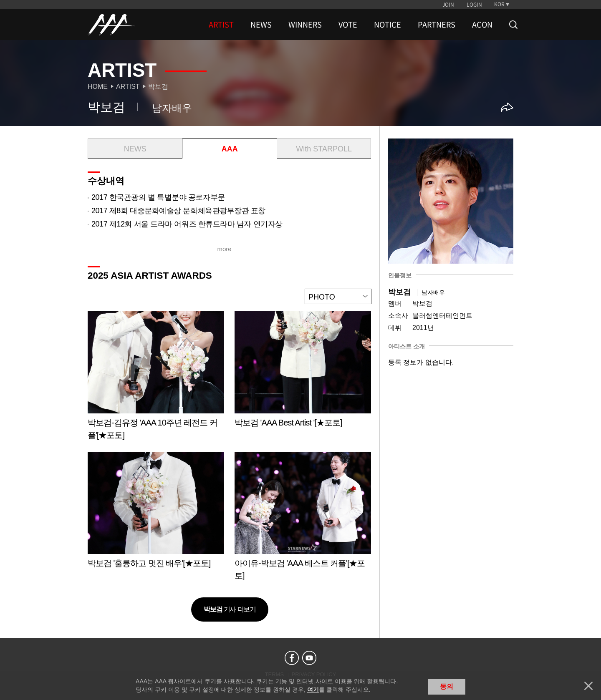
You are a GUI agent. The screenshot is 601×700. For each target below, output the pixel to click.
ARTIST (221, 25)
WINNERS (305, 25)
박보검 (158, 87)
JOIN (448, 5)
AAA (230, 149)
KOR (499, 4)
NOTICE (388, 25)
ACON (482, 25)
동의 (447, 686)
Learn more (156, 379)
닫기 (588, 686)
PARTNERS (437, 25)
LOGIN (474, 5)
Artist (128, 87)
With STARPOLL (324, 149)
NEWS (261, 25)
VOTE (348, 25)
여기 (313, 690)
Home (98, 87)
